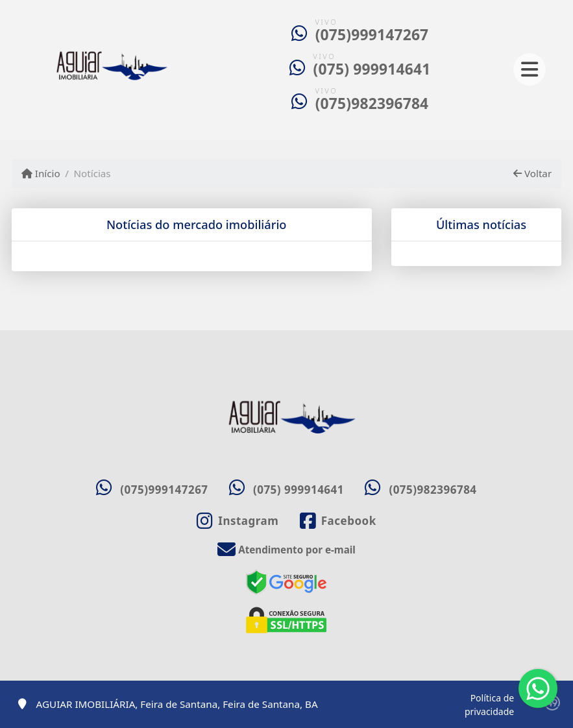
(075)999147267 (372, 35)
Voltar (532, 173)
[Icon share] (238, 521)
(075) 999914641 (372, 69)
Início (41, 173)
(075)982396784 (372, 103)
